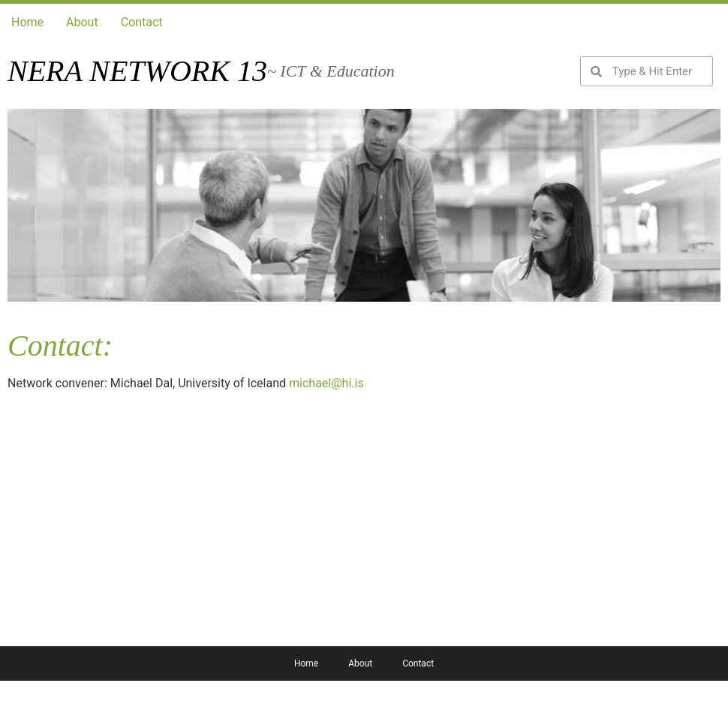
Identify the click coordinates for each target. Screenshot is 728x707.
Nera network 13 (137, 71)
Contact (142, 22)
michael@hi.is (326, 383)
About (82, 22)
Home (27, 22)
